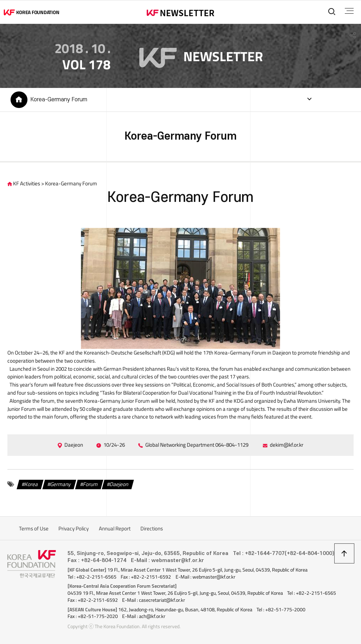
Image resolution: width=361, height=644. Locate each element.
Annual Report (115, 528)
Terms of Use (34, 528)
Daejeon (119, 484)
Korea (32, 484)
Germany (61, 484)
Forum (90, 484)
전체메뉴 (349, 11)
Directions (152, 528)
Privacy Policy (74, 528)
